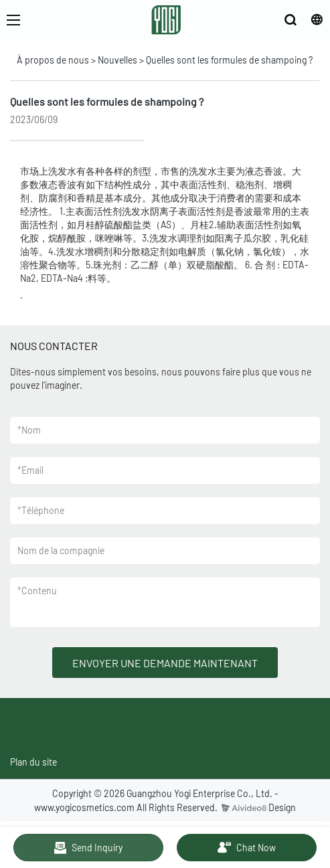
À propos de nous (53, 60)
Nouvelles (117, 60)
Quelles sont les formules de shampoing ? (229, 60)
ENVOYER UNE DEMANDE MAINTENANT (165, 663)
